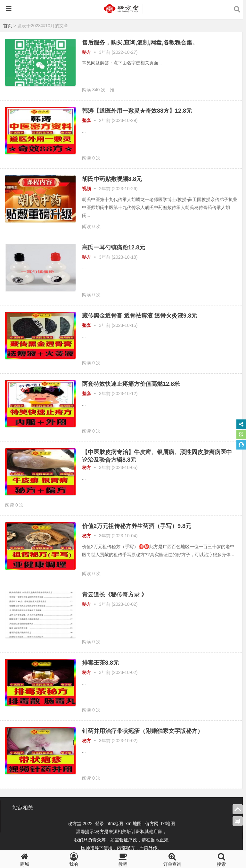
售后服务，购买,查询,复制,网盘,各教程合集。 (140, 43)
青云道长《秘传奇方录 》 (115, 595)
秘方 (86, 52)
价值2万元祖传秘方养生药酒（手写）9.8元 (137, 526)
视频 (86, 189)
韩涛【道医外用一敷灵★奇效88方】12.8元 (137, 111)
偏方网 (152, 823)
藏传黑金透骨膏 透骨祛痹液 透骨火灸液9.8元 (139, 316)
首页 (8, 26)
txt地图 (168, 823)
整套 (86, 120)
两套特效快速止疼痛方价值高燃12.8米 (131, 384)
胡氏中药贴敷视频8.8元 (112, 179)
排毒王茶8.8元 (100, 663)
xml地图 (134, 823)
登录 (100, 823)
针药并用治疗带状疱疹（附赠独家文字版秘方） (143, 731)
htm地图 (115, 823)
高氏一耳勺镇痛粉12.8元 (114, 247)
